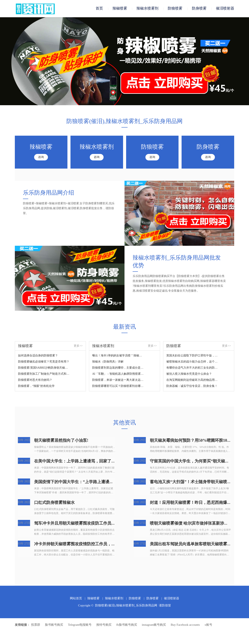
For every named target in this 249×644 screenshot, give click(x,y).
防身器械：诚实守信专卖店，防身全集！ (192, 386)
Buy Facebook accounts (185, 625)
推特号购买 (104, 625)
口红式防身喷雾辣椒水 (54, 503)
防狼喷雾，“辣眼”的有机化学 (36, 386)
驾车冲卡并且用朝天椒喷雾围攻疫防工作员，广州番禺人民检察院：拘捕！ (101, 524)
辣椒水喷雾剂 (147, 9)
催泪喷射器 (225, 9)
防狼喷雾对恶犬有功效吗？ (35, 380)
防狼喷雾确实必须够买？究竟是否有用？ (44, 362)
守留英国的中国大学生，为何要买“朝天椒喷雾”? (194, 461)
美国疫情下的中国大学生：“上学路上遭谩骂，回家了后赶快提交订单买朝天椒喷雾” (109, 482)
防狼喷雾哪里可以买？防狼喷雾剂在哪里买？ (118, 386)
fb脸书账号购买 (127, 625)
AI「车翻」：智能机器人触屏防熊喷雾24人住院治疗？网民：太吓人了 (118, 374)
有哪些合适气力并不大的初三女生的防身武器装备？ (192, 368)
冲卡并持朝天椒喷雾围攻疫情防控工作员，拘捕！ (79, 544)
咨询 (41, 157)
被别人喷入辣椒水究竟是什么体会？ (189, 374)
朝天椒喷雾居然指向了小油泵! (61, 441)
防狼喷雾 (175, 9)
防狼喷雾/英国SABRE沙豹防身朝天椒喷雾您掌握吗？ (44, 368)
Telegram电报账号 (80, 625)
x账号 (208, 625)
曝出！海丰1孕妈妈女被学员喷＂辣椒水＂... (118, 356)
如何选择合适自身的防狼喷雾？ (38, 356)
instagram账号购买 (154, 625)
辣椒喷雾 (120, 9)
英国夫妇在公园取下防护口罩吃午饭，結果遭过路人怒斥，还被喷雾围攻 (192, 356)
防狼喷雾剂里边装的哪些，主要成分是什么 (118, 368)
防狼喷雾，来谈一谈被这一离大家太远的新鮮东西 (118, 380)
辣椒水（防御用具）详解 (108, 362)
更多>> (78, 346)
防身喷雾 (199, 9)
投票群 (36, 625)
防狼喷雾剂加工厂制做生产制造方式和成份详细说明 (44, 374)
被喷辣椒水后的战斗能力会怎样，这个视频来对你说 (192, 362)
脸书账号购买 (54, 625)
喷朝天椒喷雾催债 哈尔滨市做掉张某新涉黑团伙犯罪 (197, 524)
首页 (99, 9)
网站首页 (76, 599)
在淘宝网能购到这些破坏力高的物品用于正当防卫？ (192, 380)
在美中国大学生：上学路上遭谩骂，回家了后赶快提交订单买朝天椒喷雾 (99, 461)
